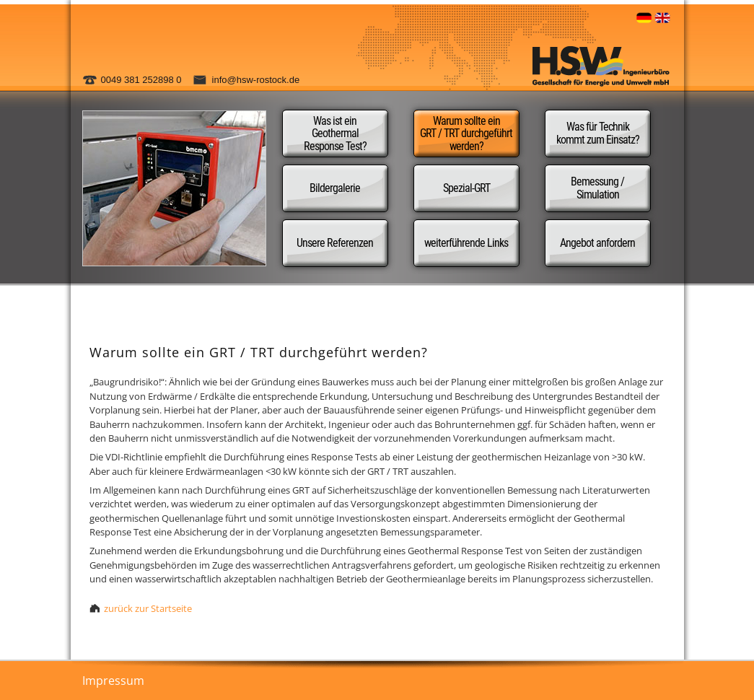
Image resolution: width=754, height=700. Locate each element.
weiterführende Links (466, 243)
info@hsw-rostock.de (256, 80)
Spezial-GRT (466, 188)
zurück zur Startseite (148, 608)
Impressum (113, 681)
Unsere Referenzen (335, 243)
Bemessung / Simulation (597, 188)
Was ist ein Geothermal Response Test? (335, 134)
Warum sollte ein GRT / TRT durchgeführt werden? (466, 134)
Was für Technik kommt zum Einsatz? (598, 133)
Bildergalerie (335, 188)
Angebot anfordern (597, 243)
